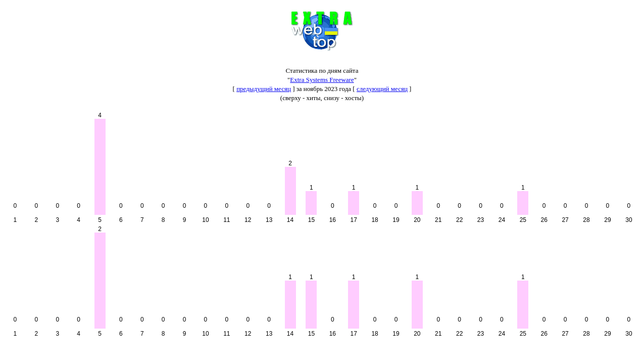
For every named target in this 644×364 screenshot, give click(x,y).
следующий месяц (382, 89)
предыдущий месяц (264, 89)
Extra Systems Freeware (322, 80)
